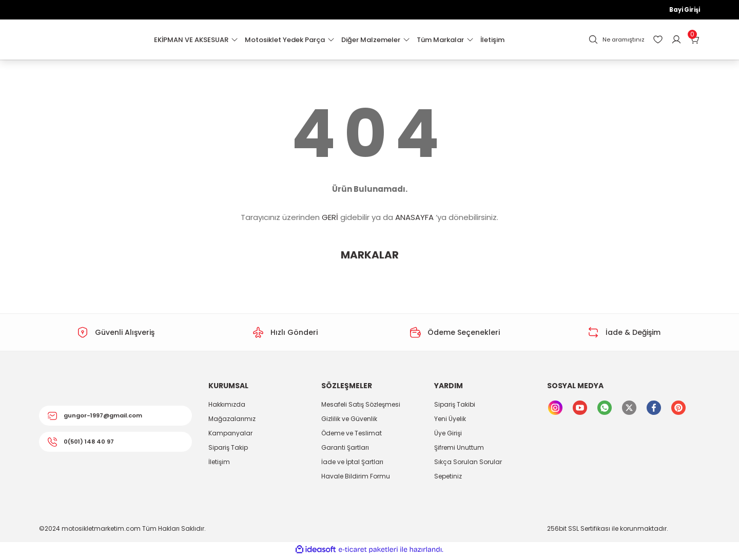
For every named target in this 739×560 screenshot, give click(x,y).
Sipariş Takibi (455, 407)
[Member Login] (676, 43)
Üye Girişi (448, 436)
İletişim (219, 465)
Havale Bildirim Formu (356, 479)
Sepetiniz (448, 479)
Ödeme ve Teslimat (352, 436)
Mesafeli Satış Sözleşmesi (361, 407)
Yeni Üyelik (450, 422)
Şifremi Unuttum (459, 451)
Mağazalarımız (232, 422)
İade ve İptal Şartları (352, 465)
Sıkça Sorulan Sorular (468, 465)
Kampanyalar (230, 436)
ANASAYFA (414, 220)
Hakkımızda (227, 407)
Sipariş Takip (228, 451)
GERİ (330, 220)
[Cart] (695, 43)
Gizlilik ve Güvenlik (349, 422)
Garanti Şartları (345, 451)
